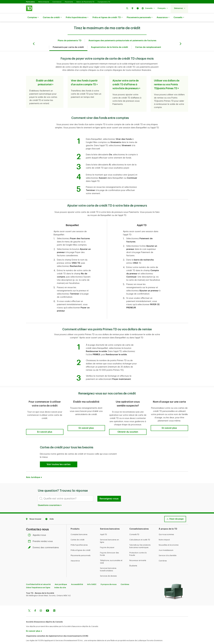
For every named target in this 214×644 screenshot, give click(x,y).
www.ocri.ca (32, 638)
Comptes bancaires (79, 528)
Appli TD (103, 528)
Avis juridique (61, 577)
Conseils (179, 18)
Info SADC (92, 577)
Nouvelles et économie (169, 538)
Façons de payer (107, 541)
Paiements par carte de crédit (68, 40)
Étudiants (133, 559)
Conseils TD (134, 528)
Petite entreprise (44, 2)
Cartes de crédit (52, 18)
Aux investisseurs (166, 543)
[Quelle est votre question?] (66, 492)
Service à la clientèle (168, 549)
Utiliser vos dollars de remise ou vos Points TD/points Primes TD (167, 78)
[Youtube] (48, 604)
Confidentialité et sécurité (38, 577)
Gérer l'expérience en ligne (38, 581)
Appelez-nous (38, 528)
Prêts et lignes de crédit (80, 543)
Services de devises (108, 569)
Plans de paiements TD (70, 34)
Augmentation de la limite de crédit (110, 40)
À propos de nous (109, 577)
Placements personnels (140, 18)
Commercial (57, 2)
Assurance (163, 18)
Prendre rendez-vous (41, 534)
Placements (69, 2)
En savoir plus (33, 624)
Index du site (60, 581)
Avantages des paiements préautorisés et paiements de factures (122, 34)
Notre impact (164, 533)
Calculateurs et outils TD (140, 533)
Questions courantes (50, 498)
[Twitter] (29, 604)
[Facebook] (35, 604)
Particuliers (30, 2)
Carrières (163, 554)
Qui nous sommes (166, 528)
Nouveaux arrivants (138, 554)
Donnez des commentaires (44, 541)
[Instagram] (41, 604)
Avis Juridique (33, 470)
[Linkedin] (54, 604)
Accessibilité (77, 577)
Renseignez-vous (109, 492)
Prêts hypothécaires (77, 18)
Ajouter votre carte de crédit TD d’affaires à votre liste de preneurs (126, 78)
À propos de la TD (104, 2)
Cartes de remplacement (148, 40)
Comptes (33, 18)
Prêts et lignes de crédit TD (108, 18)
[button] (127, 8)
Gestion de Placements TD (85, 2)
